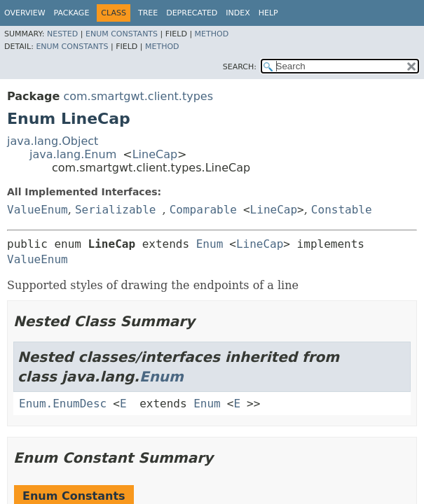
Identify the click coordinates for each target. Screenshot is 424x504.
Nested (62, 34)
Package (72, 13)
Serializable (116, 210)
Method (212, 34)
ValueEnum (37, 210)
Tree (148, 13)
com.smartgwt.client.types (138, 96)
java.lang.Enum (73, 154)
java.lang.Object (53, 141)
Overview (25, 13)
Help (268, 13)
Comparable (203, 210)
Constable (342, 210)
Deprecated (192, 13)
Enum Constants (122, 34)
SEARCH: (240, 67)
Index (238, 13)
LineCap (155, 154)
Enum (210, 244)
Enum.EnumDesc (63, 404)
